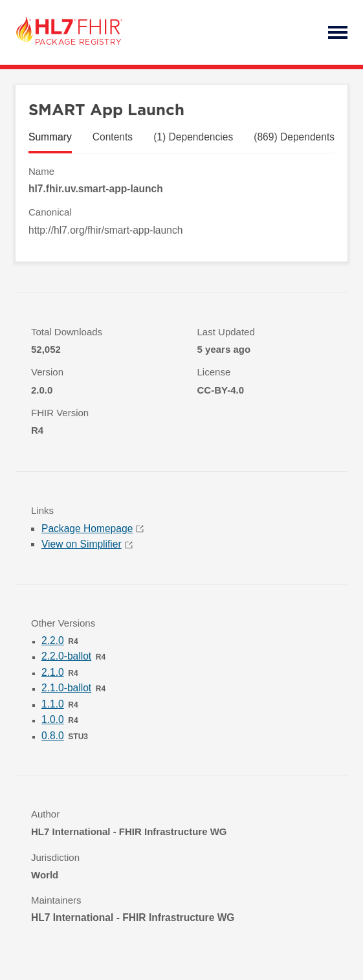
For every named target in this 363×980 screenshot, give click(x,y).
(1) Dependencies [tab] (193, 137)
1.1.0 (53, 704)
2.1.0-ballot (66, 688)
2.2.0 (53, 640)
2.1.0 (53, 672)
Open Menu (338, 32)
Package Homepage (93, 529)
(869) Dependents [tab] (294, 137)
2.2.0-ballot (66, 656)
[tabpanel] (181, 201)
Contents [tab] (113, 137)
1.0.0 (53, 719)
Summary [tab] (50, 137)
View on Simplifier (87, 544)
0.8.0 (53, 736)
